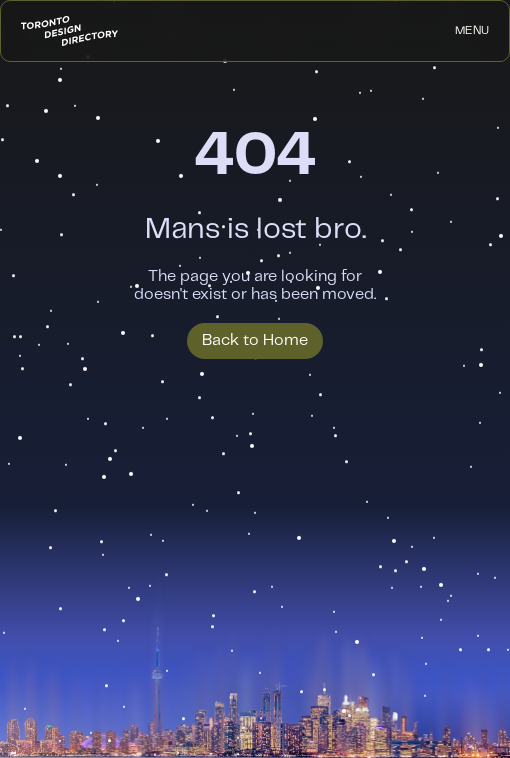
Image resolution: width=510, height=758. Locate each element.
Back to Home (255, 340)
